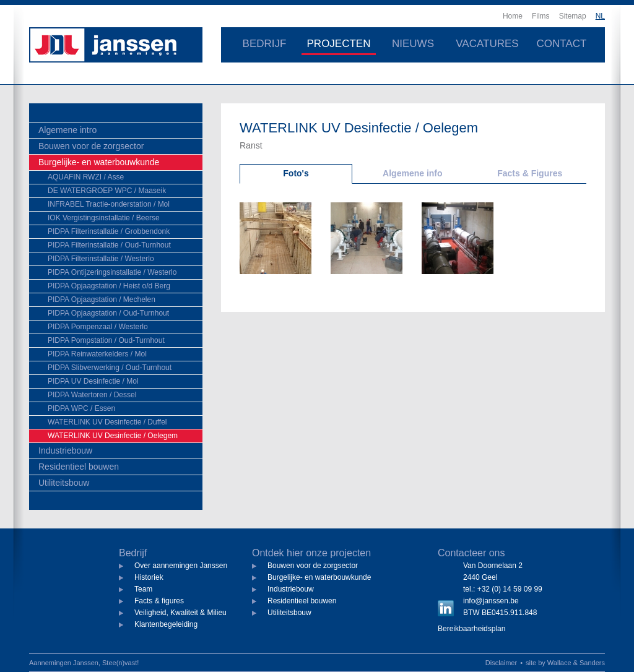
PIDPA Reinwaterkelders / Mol (97, 354)
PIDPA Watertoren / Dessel (92, 395)
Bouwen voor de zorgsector (91, 146)
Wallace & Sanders (576, 663)
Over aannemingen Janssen (181, 566)
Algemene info (412, 173)
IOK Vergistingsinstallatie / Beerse (104, 218)
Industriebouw (65, 450)
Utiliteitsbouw (64, 483)
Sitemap (573, 16)
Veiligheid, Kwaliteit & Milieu (180, 613)
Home (513, 16)
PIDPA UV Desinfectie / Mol (93, 381)
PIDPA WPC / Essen (81, 408)
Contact (562, 44)
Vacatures (487, 44)
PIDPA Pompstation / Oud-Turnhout (106, 340)
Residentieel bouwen (79, 467)
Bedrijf (265, 44)
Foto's (296, 173)
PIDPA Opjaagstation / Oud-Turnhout (108, 313)
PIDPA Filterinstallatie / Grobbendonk (109, 231)
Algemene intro (67, 130)
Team (143, 589)
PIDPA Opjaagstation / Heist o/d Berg (109, 286)
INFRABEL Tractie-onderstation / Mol (109, 204)
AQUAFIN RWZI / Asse (86, 177)
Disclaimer (501, 663)
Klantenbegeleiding (166, 624)
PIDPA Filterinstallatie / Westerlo (101, 259)
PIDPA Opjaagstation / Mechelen (102, 299)
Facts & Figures (530, 173)
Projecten (339, 44)
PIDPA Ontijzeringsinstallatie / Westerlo (112, 272)
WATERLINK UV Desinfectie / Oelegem (113, 436)
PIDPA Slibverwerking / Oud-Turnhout (110, 368)
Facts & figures (159, 601)
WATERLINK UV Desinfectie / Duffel (107, 422)
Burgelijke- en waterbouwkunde (99, 162)
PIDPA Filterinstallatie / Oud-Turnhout (109, 245)
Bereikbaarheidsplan (471, 629)
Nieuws (413, 44)
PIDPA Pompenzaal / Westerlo (98, 327)
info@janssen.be (491, 601)
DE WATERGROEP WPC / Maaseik (107, 191)
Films (541, 16)
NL (600, 16)
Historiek (149, 577)
